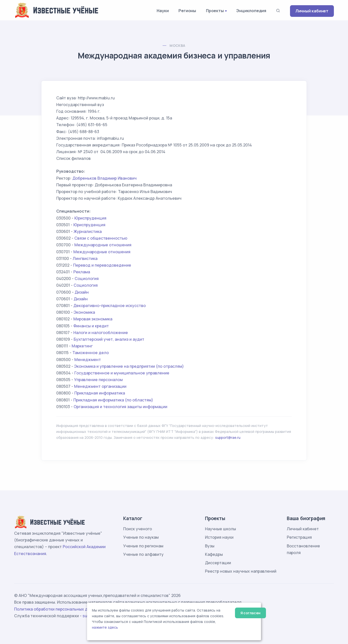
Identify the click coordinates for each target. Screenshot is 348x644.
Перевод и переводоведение (102, 265)
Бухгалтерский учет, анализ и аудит (109, 339)
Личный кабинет (312, 11)
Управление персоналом (98, 380)
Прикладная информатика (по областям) (113, 400)
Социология (87, 279)
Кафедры (214, 554)
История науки (219, 537)
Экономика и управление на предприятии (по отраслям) (129, 366)
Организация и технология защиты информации (120, 407)
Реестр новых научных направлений (241, 571)
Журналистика (88, 231)
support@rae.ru (228, 437)
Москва (177, 45)
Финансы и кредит (91, 326)
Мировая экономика (93, 319)
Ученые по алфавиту (143, 554)
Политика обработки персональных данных (57, 609)
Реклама (82, 272)
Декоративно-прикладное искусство (110, 306)
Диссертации (218, 563)
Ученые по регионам (143, 546)
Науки (163, 11)
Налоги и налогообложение (101, 333)
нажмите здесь (105, 627)
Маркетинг (82, 346)
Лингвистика (85, 258)
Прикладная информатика (100, 393)
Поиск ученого (138, 529)
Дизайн (82, 292)
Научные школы (220, 529)
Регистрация (299, 537)
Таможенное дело (91, 353)
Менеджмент (88, 360)
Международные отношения (103, 245)
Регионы (187, 11)
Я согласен (250, 613)
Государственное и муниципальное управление (122, 373)
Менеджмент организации (100, 386)
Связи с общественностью (101, 238)
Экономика (84, 312)
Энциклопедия (251, 11)
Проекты (215, 11)
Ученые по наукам (141, 537)
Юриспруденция (90, 218)
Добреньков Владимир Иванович (104, 178)
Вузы (210, 546)
